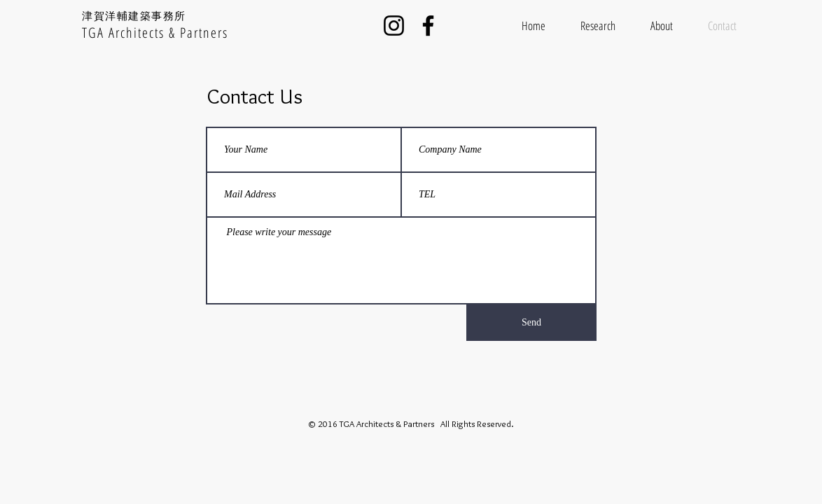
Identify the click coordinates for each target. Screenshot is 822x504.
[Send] (531, 323)
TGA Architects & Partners (155, 33)
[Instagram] (394, 26)
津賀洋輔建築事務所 (134, 15)
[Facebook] (428, 26)
